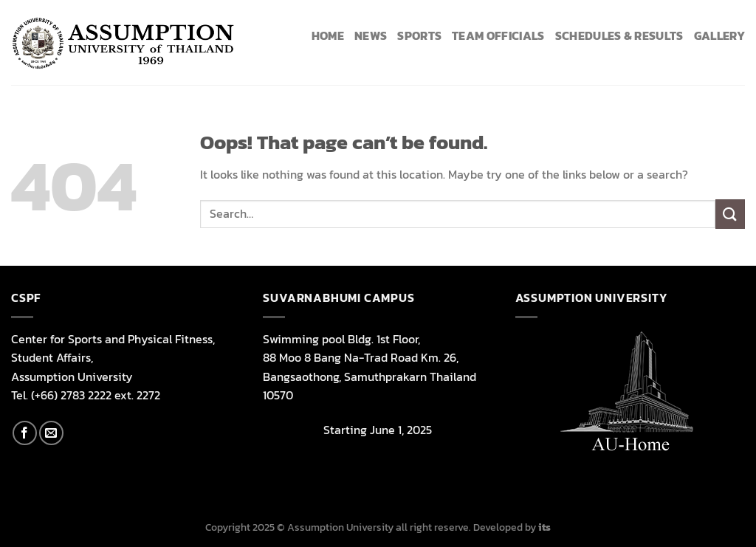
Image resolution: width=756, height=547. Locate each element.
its (544, 527)
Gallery (719, 35)
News (371, 35)
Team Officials (498, 35)
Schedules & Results (619, 35)
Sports (419, 35)
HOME (328, 35)
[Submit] (730, 214)
